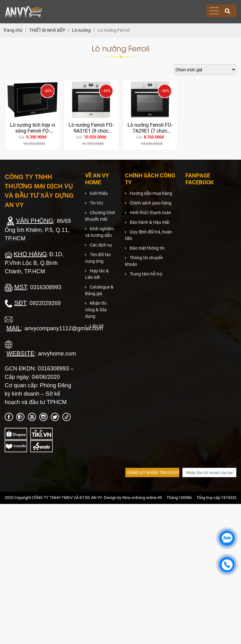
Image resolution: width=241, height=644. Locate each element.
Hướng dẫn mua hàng (151, 193)
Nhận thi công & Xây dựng (96, 310)
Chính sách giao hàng (151, 203)
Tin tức (96, 203)
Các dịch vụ (101, 245)
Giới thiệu (99, 193)
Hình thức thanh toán (150, 213)
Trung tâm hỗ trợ (146, 274)
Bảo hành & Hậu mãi (149, 222)
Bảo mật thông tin (147, 248)
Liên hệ (97, 326)
